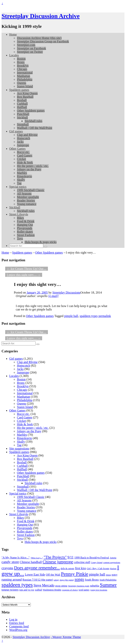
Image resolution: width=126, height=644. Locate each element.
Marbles (22, 173)
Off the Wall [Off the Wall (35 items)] (53, 575)
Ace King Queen (27, 93)
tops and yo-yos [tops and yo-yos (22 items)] (27, 590)
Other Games (17, 149)
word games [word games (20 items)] (84, 590)
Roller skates (25, 232)
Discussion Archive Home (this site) (39, 38)
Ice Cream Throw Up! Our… (27, 269)
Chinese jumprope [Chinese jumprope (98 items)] (58, 562)
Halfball (22, 107)
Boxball (22, 100)
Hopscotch (23, 138)
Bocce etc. (23, 152)
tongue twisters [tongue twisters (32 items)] (10, 590)
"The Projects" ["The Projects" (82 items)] (55, 557)
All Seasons (24, 194)
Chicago (22, 69)
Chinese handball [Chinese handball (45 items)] (31, 562)
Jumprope (23, 145)
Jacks (20, 142)
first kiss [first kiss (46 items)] (81, 568)
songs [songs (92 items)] (79, 579)
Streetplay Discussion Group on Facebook (43, 41)
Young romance (27, 204)
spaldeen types (89, 316)
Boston (21, 59)
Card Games (25, 156)
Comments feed (19, 626)
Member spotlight (28, 197)
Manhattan (23, 76)
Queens (22, 83)
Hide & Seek (25, 162)
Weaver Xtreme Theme (67, 637)
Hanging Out (25, 225)
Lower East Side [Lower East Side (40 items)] (35, 575)
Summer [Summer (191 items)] (108, 585)
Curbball (22, 104)
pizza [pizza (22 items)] (108, 575)
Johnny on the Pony (29, 169)
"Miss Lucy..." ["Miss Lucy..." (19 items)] (37, 558)
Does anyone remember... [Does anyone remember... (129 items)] (37, 568)
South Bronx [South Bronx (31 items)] (92, 580)
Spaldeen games (19, 90)
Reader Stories (26, 200)
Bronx (21, 62)
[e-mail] (53, 296)
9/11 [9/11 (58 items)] (71, 557)
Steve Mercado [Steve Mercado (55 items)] (44, 585)
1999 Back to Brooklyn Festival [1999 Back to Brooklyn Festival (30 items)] (92, 558)
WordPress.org (18, 630)
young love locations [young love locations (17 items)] (99, 590)
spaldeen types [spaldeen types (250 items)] (17, 585)
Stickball (22, 117)
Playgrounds (25, 228)
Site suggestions (19, 449)
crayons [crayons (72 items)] (7, 568)
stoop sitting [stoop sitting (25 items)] (61, 586)
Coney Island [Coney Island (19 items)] (97, 562)
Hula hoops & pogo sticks (41, 242)
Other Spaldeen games (31, 111)
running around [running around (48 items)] (12, 580)
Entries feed (17, 623)
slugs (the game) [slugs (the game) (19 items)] (67, 580)
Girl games (16, 131)
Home (13, 34)
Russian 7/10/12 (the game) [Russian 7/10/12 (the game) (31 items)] (38, 580)
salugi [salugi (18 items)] (56, 580)
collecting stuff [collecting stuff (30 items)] (82, 562)
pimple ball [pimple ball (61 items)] (97, 574)
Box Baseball (25, 97)
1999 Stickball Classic (31, 190)
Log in (13, 620)
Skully (21, 180)
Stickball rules (33, 121)
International (25, 73)
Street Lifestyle (19, 214)
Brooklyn (23, 66)
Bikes (20, 218)
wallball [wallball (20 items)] (38, 590)
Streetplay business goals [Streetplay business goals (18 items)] (79, 586)
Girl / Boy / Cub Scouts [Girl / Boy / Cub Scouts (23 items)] (98, 568)
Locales (14, 55)
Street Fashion (26, 235)
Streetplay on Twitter (30, 52)
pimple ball (71, 316)
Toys (20, 239)
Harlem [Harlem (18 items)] (113, 568)
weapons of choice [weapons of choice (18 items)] (70, 590)
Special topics (18, 187)
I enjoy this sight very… (24, 275)
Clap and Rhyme (27, 135)
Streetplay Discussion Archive (41, 16)
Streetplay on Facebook (31, 48)
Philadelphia (25, 79)
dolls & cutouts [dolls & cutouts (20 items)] (67, 569)
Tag (19, 183)
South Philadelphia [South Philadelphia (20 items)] (108, 580)
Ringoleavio (24, 176)
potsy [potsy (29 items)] (114, 575)
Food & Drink (26, 221)
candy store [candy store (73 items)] (10, 562)
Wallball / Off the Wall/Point (35, 128)
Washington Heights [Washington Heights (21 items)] (52, 590)
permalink (105, 316)
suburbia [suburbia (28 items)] (95, 586)
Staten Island (25, 86)
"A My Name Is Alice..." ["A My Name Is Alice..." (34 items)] (16, 558)
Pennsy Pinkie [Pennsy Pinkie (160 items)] (75, 574)
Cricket (21, 159)
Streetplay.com (26, 45)
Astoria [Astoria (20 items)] (113, 558)
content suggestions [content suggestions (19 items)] (112, 562)
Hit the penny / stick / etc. (33, 166)
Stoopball (23, 124)
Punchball (23, 114)
